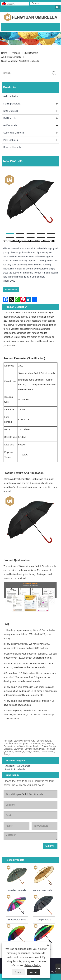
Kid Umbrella (10, 118)
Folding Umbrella (12, 104)
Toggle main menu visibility (54, 26)
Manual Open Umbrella (44, 890)
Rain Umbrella (11, 96)
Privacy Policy (33, 965)
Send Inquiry (11, 290)
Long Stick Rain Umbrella (17, 766)
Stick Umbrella (31, 53)
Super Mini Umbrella (14, 133)
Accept (34, 972)
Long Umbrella (44, 920)
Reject (18, 972)
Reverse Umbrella (12, 147)
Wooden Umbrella (17, 890)
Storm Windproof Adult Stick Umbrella (20, 61)
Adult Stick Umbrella (11, 57)
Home (4, 53)
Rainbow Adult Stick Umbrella (18, 920)
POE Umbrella (11, 140)
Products (16, 53)
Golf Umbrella (10, 125)
